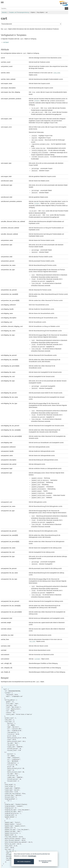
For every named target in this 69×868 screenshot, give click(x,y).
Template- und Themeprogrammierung (19, 12)
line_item (57, 72)
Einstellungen (32, 856)
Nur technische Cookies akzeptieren (45, 862)
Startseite (4, 12)
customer (37, 648)
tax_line (32, 631)
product (37, 100)
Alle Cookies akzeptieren (24, 862)
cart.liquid (6, 42)
